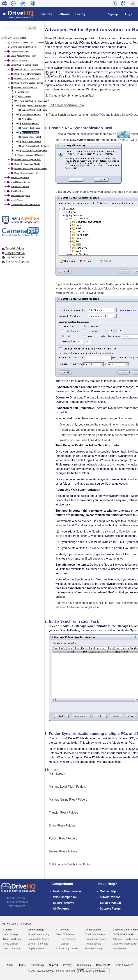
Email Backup (120, 948)
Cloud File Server (12, 939)
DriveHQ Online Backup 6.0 (27, 78)
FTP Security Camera (67, 948)
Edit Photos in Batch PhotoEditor (36, 146)
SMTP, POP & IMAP (123, 934)
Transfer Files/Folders (31, 114)
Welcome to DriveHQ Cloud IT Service (28, 42)
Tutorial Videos (15, 249)
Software (64, 14)
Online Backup (93, 930)
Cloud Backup (10, 944)
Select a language (93, 971)
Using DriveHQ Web (20, 51)
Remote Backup (93, 944)
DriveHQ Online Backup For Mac (29, 83)
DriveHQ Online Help (17, 38)
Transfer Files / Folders (64, 813)
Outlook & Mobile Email (125, 944)
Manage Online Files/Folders (34, 110)
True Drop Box (17, 191)
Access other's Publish (31, 137)
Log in (129, 14)
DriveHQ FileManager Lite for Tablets (31, 168)
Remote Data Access (38, 939)
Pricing (80, 14)
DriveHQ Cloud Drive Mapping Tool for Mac (33, 74)
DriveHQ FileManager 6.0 (26, 87)
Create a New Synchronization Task (72, 96)
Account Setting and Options (30, 155)
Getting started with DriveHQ (23, 47)
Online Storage (36, 930)
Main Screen (57, 774)
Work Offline (27, 119)
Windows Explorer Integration (34, 150)
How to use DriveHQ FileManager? (33, 101)
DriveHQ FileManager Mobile (27, 164)
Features (46, 14)
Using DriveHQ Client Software (24, 65)
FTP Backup (62, 944)
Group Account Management (23, 56)
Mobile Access (17, 200)
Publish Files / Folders (63, 838)
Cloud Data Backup (95, 934)
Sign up (113, 14)
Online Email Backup (96, 939)
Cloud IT (8, 930)
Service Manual (15, 253)
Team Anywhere (16, 906)
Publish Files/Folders (31, 128)
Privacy (67, 965)
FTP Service (63, 930)
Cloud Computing (12, 948)
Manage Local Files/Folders (34, 105)
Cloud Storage (11, 934)
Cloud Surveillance (18, 902)
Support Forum (15, 257)
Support (53, 965)
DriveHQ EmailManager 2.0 (27, 173)
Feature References (20, 924)
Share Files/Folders (30, 123)
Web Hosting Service (20, 186)
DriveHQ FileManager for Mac (27, 159)
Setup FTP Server (65, 934)
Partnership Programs (20, 195)
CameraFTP (103, 965)
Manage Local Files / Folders (67, 787)
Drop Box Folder (36, 948)
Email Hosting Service (20, 182)
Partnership (37, 965)
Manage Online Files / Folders (68, 800)
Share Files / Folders (62, 826)
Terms (22, 965)
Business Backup (94, 948)
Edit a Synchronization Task (66, 105)
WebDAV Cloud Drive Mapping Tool (30, 69)
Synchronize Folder (30, 132)
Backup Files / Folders (31, 141)
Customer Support (17, 261)
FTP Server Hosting (66, 939)
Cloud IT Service (16, 898)
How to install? (24, 96)
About (10, 965)
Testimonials (84, 965)
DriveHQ (49, 971)
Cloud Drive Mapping (20, 60)
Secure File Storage (38, 944)
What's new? (24, 92)
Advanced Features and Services (25, 204)
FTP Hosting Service (20, 177)
